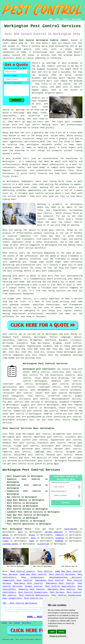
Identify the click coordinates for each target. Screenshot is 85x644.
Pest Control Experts (22, 571)
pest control (17, 414)
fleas (6, 541)
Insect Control (34, 586)
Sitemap (4, 623)
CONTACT (66, 19)
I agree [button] (52, 632)
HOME (51, 19)
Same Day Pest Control (68, 571)
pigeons (60, 538)
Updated (17, 623)
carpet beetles (54, 532)
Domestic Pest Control (32, 589)
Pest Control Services (62, 574)
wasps (6, 535)
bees (32, 541)
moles (32, 535)
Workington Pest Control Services (31, 470)
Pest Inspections (33, 577)
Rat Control (9, 595)
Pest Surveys (10, 574)
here (56, 464)
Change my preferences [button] (58, 636)
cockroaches (71, 529)
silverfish (43, 544)
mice (33, 538)
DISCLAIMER (77, 19)
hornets (7, 538)
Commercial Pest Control (17, 580)
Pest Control (45, 571)
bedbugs (59, 541)
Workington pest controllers (39, 369)
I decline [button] (61, 632)
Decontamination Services (65, 577)
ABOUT (58, 19)
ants (20, 532)
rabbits (60, 535)
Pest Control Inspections (33, 592)
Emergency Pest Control (50, 580)
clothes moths (10, 544)
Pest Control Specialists (60, 586)
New (11, 623)
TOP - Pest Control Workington (20, 603)
